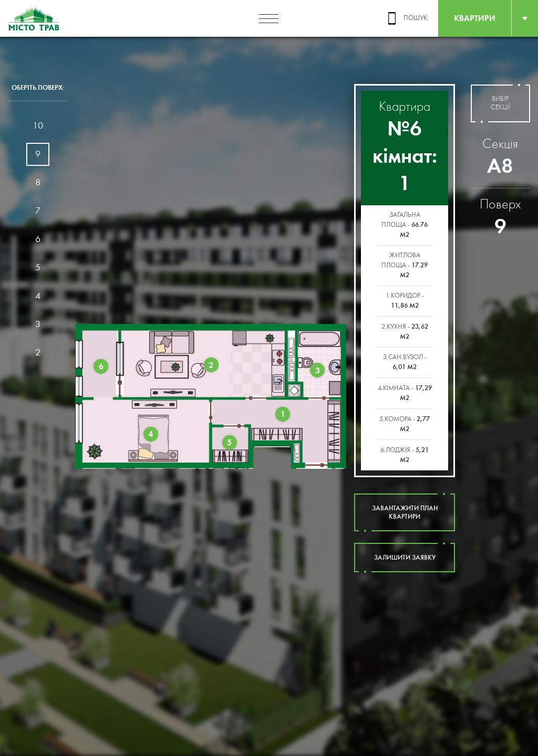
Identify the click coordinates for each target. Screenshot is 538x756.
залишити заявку (404, 558)
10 (38, 126)
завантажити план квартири (404, 512)
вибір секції (500, 103)
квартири (475, 18)
